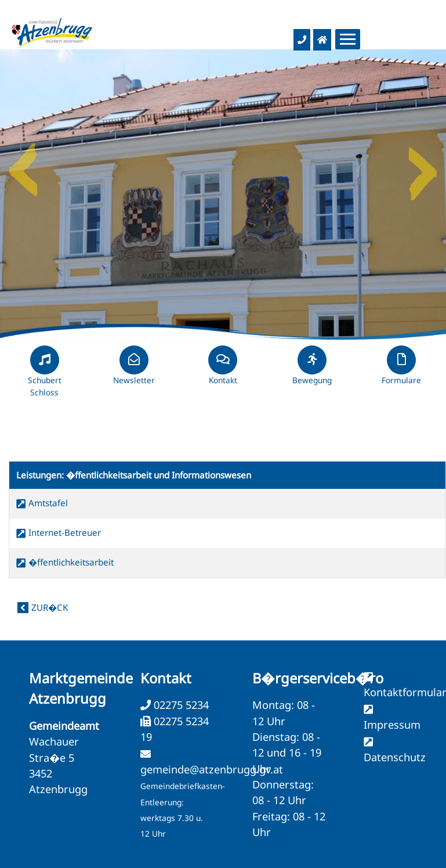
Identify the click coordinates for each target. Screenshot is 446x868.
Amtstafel (48, 503)
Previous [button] (23, 165)
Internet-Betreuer (65, 532)
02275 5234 (180, 705)
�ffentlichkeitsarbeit (71, 562)
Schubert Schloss (45, 376)
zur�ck (50, 607)
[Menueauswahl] (348, 39)
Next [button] (423, 165)
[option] (223, 195)
